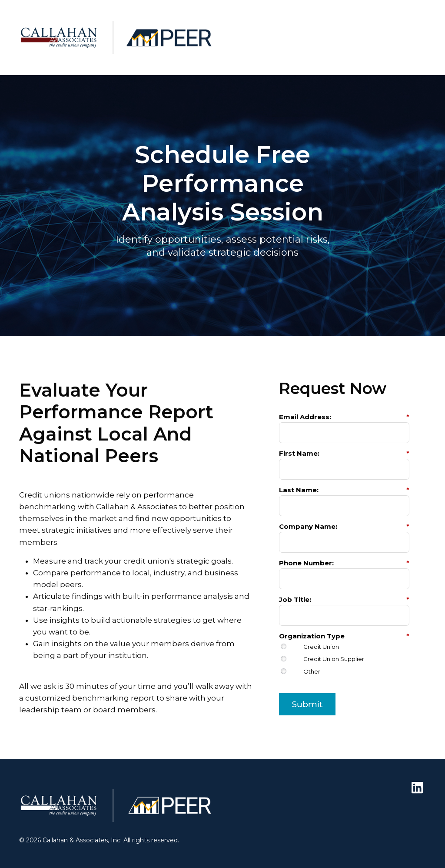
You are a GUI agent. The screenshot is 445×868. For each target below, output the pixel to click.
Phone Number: (344, 563)
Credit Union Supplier (334, 659)
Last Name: (344, 490)
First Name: (344, 453)
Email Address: (344, 417)
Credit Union (321, 647)
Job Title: (344, 599)
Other (312, 672)
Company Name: (344, 526)
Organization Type (344, 636)
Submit (307, 704)
